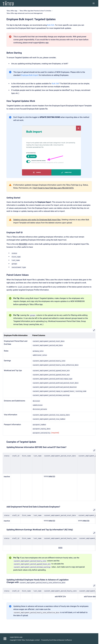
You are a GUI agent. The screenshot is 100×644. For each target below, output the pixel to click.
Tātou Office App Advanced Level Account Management (25, 13)
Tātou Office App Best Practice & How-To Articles (35, 11)
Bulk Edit (51, 25)
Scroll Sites (53, 640)
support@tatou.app (16, 637)
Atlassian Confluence (65, 640)
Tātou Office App (12, 11)
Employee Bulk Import (30, 75)
